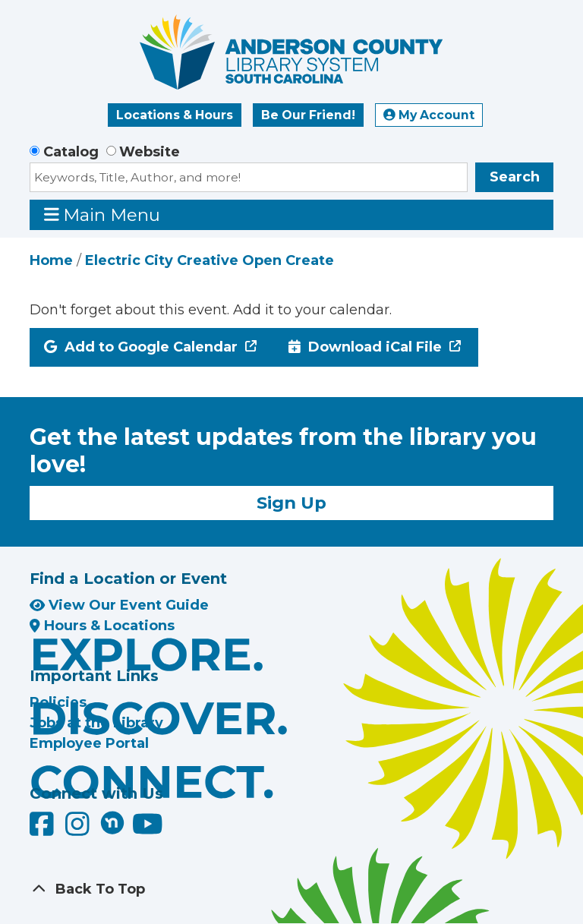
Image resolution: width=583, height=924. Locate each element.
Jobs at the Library (96, 723)
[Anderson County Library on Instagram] (79, 830)
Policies (58, 702)
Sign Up (291, 503)
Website (150, 152)
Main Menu (102, 214)
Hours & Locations (102, 626)
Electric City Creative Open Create (210, 260)
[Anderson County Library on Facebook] (44, 830)
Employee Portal (89, 743)
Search (515, 177)
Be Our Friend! (308, 115)
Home (51, 260)
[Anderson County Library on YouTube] (148, 830)
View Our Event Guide (119, 605)
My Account (429, 115)
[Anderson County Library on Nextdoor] (112, 822)
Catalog (71, 152)
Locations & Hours (175, 115)
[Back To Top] (291, 889)
